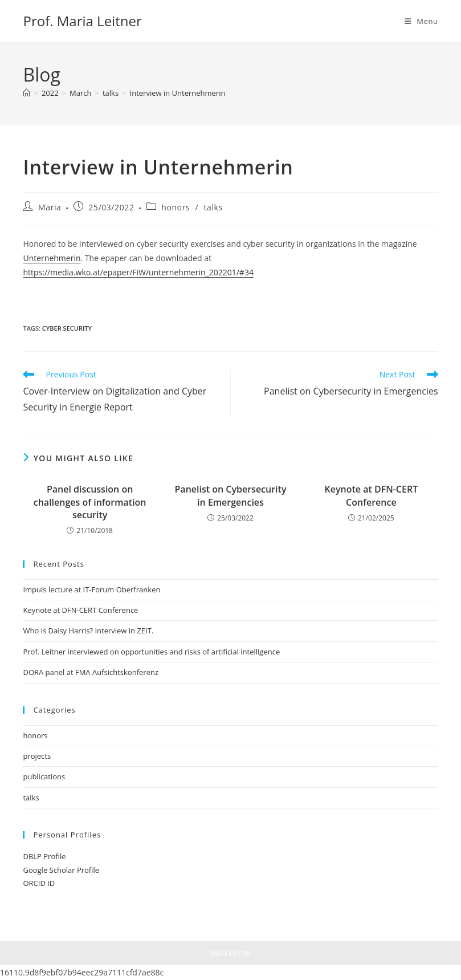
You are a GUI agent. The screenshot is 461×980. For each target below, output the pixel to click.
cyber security (67, 328)
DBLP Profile (44, 856)
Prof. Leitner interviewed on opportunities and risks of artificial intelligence (151, 652)
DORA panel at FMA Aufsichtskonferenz (91, 672)
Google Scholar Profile (61, 870)
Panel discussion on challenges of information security (90, 502)
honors (176, 207)
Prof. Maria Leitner (82, 21)
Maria (50, 207)
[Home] (26, 93)
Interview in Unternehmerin (178, 93)
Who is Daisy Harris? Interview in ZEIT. (88, 631)
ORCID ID (39, 883)
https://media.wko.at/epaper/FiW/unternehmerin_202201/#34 (138, 272)
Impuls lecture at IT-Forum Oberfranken (91, 589)
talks (213, 207)
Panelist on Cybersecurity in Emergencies (231, 495)
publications (44, 776)
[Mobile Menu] (421, 21)
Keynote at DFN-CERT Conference (372, 495)
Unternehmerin (52, 258)
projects (37, 756)
